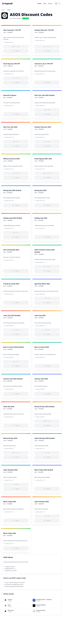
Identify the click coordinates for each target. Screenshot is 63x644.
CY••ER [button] (47, 453)
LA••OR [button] (16, 330)
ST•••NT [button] (47, 142)
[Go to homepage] (7, 4)
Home (39, 4)
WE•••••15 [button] (16, 47)
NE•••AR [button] (47, 110)
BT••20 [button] (16, 362)
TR (60, 3)
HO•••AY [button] (16, 233)
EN (56, 3)
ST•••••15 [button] (47, 47)
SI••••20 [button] (16, 78)
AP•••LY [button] (47, 298)
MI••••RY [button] (16, 173)
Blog (45, 4)
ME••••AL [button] (47, 421)
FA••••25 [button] (47, 267)
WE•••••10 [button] (47, 173)
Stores (50, 4)
